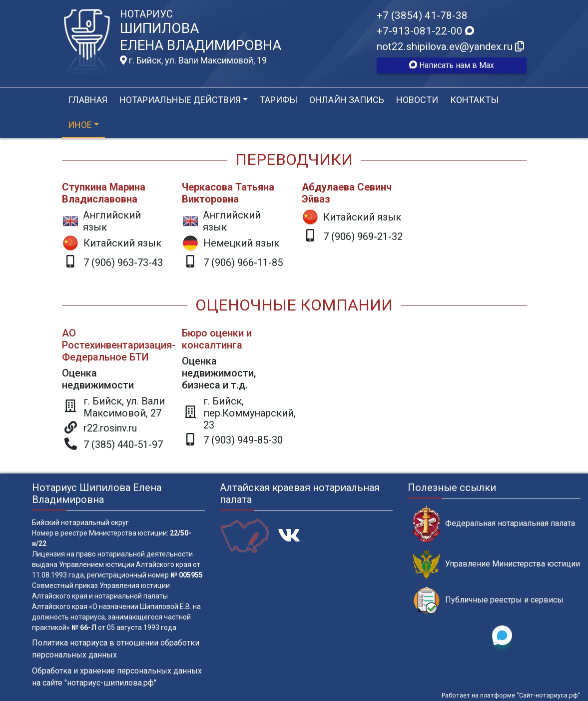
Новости (417, 100)
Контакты (474, 100)
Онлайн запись (347, 100)
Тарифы (279, 100)
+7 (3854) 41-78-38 (422, 15)
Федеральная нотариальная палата (494, 524)
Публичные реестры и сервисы (488, 600)
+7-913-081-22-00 (425, 31)
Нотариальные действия (180, 100)
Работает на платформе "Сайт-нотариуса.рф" (511, 695)
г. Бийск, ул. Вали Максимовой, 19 (193, 60)
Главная (88, 100)
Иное (80, 125)
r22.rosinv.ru (110, 428)
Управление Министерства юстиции (496, 564)
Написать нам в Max (452, 65)
